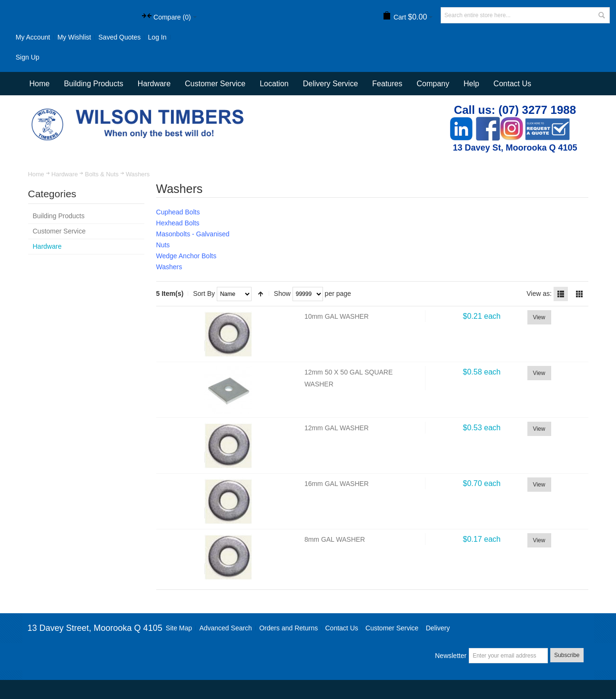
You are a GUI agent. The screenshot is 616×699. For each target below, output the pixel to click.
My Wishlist (74, 37)
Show (282, 294)
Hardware (65, 174)
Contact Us (512, 84)
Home (36, 174)
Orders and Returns (288, 628)
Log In (157, 37)
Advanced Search (226, 628)
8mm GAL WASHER (335, 539)
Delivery (438, 628)
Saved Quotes (120, 37)
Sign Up (28, 57)
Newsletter (451, 656)
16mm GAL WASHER (337, 484)
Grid (579, 294)
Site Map (179, 628)
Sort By (204, 294)
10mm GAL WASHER (337, 316)
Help (471, 84)
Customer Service (392, 628)
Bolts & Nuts (102, 174)
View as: (539, 294)
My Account (33, 37)
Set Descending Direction (261, 294)
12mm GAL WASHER (337, 428)
